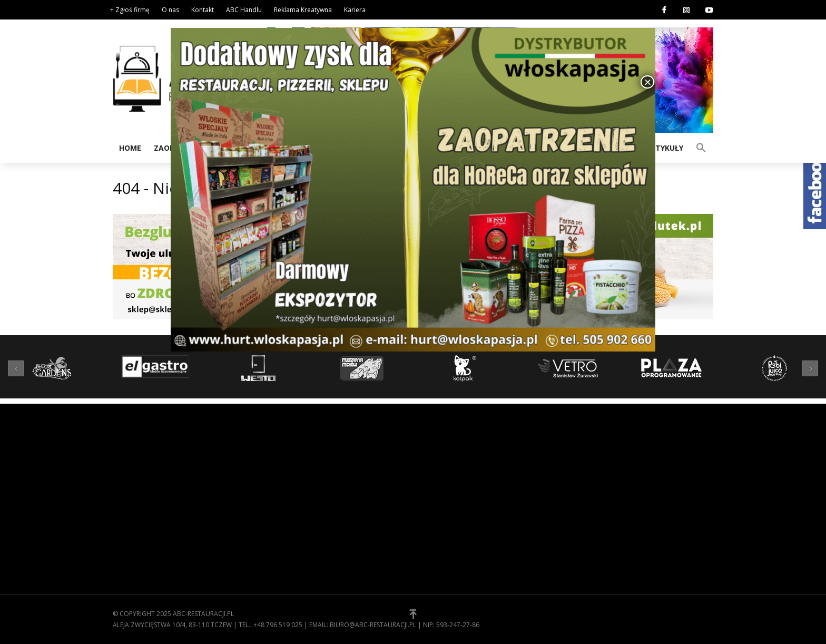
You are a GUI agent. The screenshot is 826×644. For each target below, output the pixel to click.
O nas (170, 10)
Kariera (355, 10)
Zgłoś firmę (442, 511)
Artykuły (664, 148)
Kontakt (203, 10)
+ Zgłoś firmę (130, 10)
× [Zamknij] (647, 82)
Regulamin (440, 478)
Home (130, 148)
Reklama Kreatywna (303, 10)
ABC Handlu (244, 10)
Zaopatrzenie (291, 586)
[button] (701, 147)
